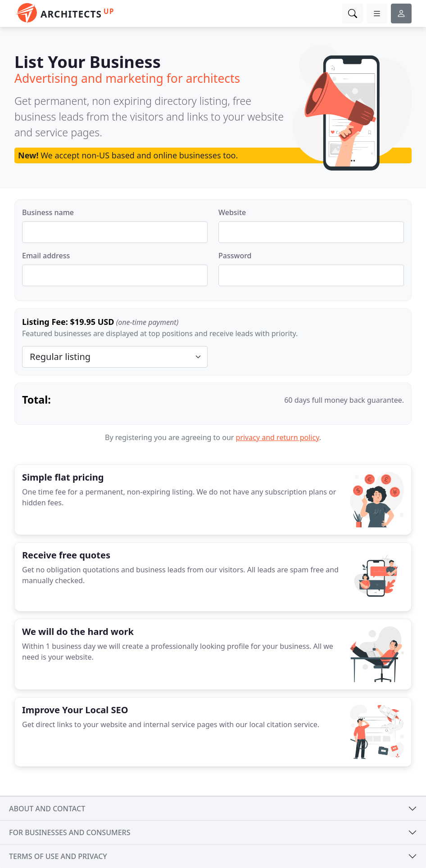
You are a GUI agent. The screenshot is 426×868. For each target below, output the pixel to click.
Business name (48, 212)
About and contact (47, 809)
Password (235, 256)
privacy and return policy (278, 437)
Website (232, 212)
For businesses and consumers (70, 832)
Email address (46, 256)
